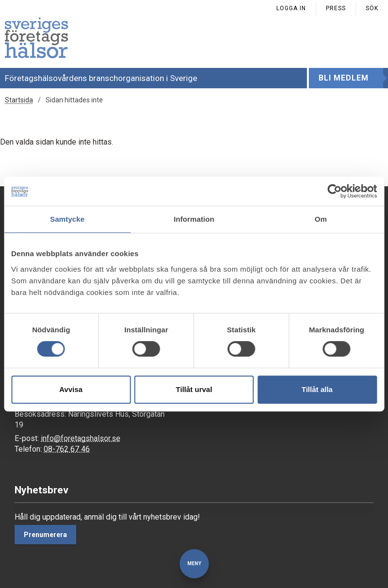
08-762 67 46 (67, 449)
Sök (372, 8)
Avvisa (71, 389)
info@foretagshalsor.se (81, 438)
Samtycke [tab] (67, 219)
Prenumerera (45, 535)
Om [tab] (321, 219)
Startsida (19, 100)
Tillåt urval (194, 389)
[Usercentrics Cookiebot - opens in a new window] (334, 191)
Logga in (291, 8)
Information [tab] (194, 219)
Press (336, 8)
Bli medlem (344, 78)
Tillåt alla (317, 389)
